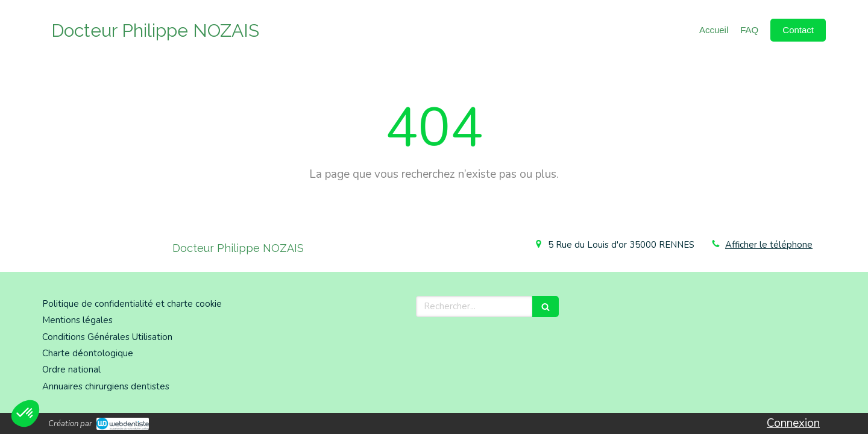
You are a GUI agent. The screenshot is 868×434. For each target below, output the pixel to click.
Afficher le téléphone (769, 245)
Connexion (793, 423)
